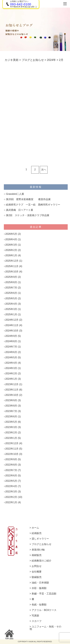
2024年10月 (12, 331)
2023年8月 (11, 406)
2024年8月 (11, 341)
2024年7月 (11, 347)
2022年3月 (11, 492)
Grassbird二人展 (15, 194)
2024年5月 (11, 357)
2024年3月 (11, 368)
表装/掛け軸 (38, 550)
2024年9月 (11, 336)
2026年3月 (11, 245)
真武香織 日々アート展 (20, 210)
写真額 (35, 616)
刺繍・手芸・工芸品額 (44, 594)
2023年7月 (11, 411)
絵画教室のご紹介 (42, 561)
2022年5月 (11, 481)
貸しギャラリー (40, 539)
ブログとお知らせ (42, 544)
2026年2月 (11, 250)
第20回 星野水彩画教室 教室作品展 (28, 199)
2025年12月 (12, 261)
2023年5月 (11, 422)
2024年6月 (11, 352)
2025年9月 (11, 277)
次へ (44, 170)
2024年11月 (12, 325)
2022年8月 (11, 465)
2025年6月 (11, 293)
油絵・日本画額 (40, 583)
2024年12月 (12, 320)
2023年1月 (11, 438)
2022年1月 (11, 502)
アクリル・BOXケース (44, 610)
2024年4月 (11, 363)
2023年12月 (12, 384)
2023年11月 (12, 390)
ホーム (35, 528)
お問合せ (37, 566)
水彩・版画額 (39, 588)
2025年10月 (12, 272)
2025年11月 (12, 266)
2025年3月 (11, 309)
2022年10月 (12, 454)
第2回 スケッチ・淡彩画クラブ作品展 (28, 215)
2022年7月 (11, 470)
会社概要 (37, 572)
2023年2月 (11, 433)
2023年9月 (11, 400)
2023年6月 (11, 416)
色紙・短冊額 (39, 605)
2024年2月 (11, 373)
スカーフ (37, 621)
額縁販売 (37, 577)
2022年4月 (11, 486)
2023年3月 (11, 427)
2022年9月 (11, 459)
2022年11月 (12, 449)
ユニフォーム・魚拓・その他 (45, 628)
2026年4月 (11, 239)
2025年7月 (11, 288)
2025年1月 (11, 314)
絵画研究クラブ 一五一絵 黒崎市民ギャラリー (33, 205)
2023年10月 (12, 395)
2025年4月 (11, 304)
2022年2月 (11, 497)
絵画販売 (37, 533)
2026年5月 (11, 234)
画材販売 (37, 555)
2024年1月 (11, 379)
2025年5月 (11, 298)
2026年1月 (11, 255)
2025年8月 (11, 282)
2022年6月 (11, 476)
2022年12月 (12, 443)
